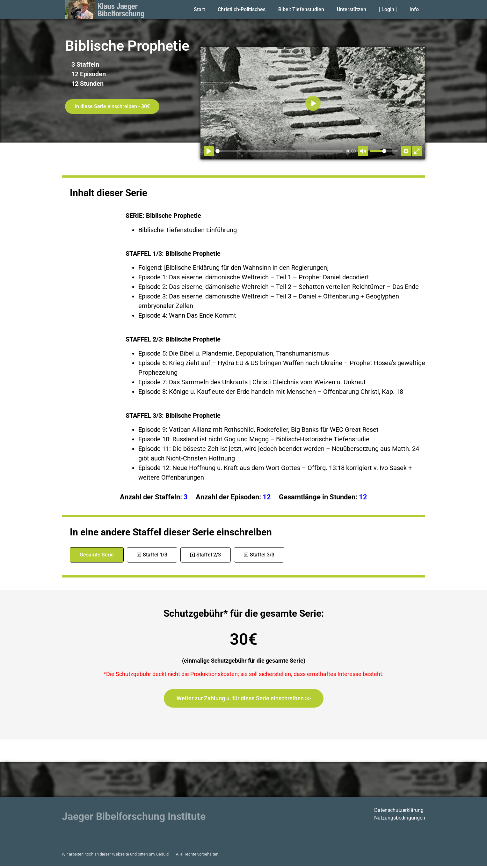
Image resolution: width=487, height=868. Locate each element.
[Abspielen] (209, 151)
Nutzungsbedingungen (400, 818)
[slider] (279, 151)
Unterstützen (352, 9)
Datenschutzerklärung (399, 810)
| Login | (388, 9)
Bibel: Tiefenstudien (301, 9)
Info (414, 9)
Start (199, 9)
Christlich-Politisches (242, 9)
